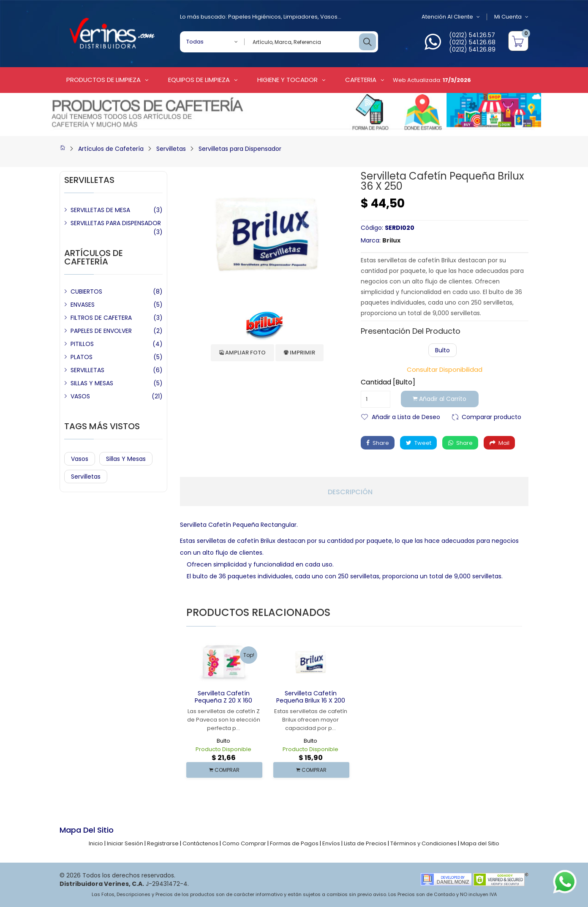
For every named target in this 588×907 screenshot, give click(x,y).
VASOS (80, 396)
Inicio (96, 843)
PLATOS (82, 357)
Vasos (329, 17)
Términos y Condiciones (423, 843)
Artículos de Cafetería (111, 149)
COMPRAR (224, 770)
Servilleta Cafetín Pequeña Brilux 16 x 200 (311, 697)
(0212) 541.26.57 (472, 35)
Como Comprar (244, 843)
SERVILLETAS (87, 370)
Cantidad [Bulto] (388, 382)
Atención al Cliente (450, 17)
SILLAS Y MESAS (92, 383)
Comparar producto (491, 416)
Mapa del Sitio (480, 843)
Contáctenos (200, 843)
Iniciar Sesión (125, 843)
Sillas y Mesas (126, 459)
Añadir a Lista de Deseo (406, 416)
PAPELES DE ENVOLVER (101, 331)
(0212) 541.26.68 (472, 42)
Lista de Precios (365, 843)
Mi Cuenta (511, 17)
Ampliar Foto (242, 353)
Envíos (331, 843)
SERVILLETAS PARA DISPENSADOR (116, 223)
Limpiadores (301, 17)
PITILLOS (82, 344)
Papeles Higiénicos (255, 17)
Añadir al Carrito (440, 399)
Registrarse (163, 843)
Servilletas (171, 149)
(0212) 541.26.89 (472, 49)
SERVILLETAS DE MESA (100, 210)
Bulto (442, 350)
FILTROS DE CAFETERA (101, 318)
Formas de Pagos (294, 843)
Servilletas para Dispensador (240, 149)
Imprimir (299, 353)
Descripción (350, 492)
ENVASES (83, 305)
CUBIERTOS (86, 291)
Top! (249, 655)
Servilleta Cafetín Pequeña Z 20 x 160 (223, 697)
